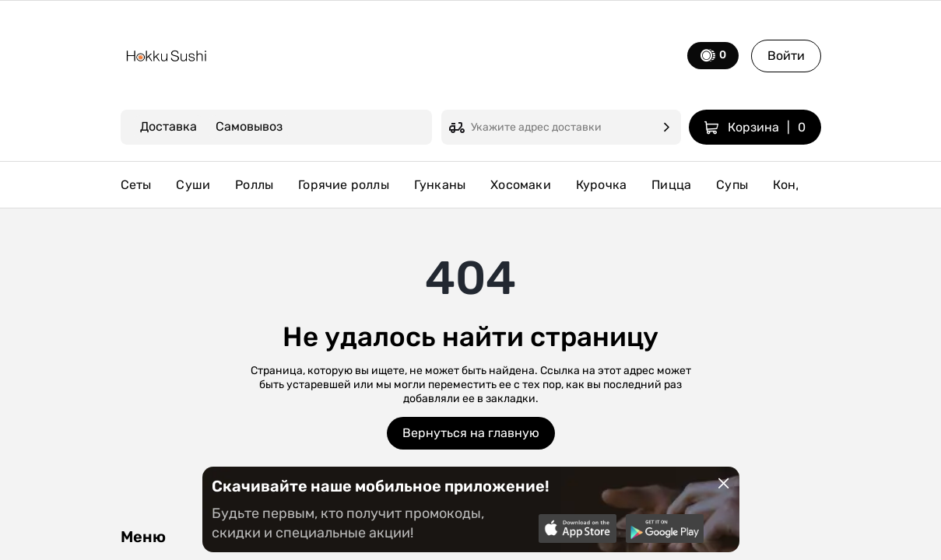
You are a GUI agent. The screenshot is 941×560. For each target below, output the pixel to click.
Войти (786, 56)
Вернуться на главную (471, 433)
